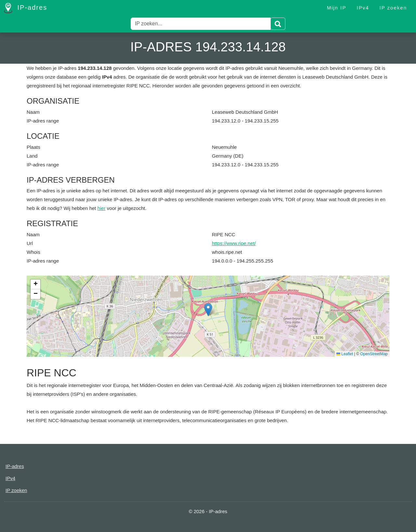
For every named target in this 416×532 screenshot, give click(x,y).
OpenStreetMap (374, 354)
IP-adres (26, 8)
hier (102, 208)
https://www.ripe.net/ (234, 243)
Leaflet (345, 354)
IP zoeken (393, 8)
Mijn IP (337, 8)
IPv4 (363, 8)
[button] (208, 310)
